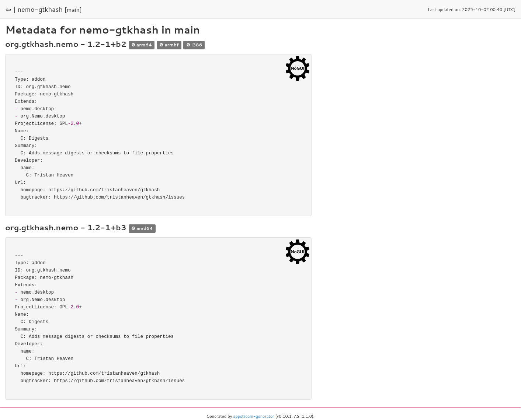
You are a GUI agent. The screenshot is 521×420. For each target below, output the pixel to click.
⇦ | (11, 9)
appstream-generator (254, 416)
